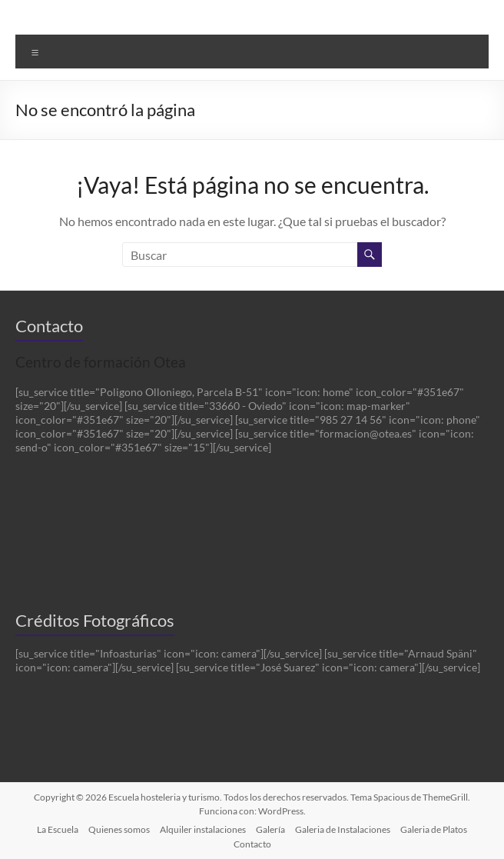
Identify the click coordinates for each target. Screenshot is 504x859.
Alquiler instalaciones (203, 829)
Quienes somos (119, 829)
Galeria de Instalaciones (343, 829)
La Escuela (58, 829)
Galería (270, 829)
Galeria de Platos (434, 829)
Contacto (252, 844)
